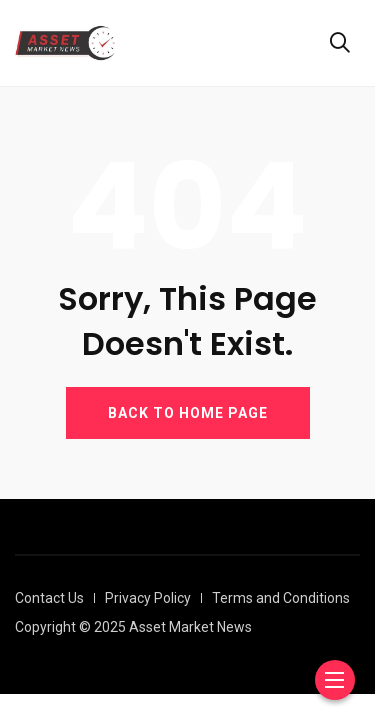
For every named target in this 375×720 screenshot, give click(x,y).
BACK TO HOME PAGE (188, 413)
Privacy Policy (148, 598)
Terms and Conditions (281, 598)
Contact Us (49, 598)
